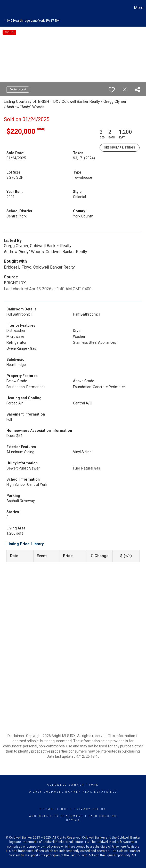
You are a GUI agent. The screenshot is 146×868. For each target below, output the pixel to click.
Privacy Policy (90, 809)
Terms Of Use (55, 809)
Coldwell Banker (66, 785)
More (139, 8)
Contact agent (18, 89)
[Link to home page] (5, 8)
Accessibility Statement (56, 816)
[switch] (112, 90)
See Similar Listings (120, 148)
